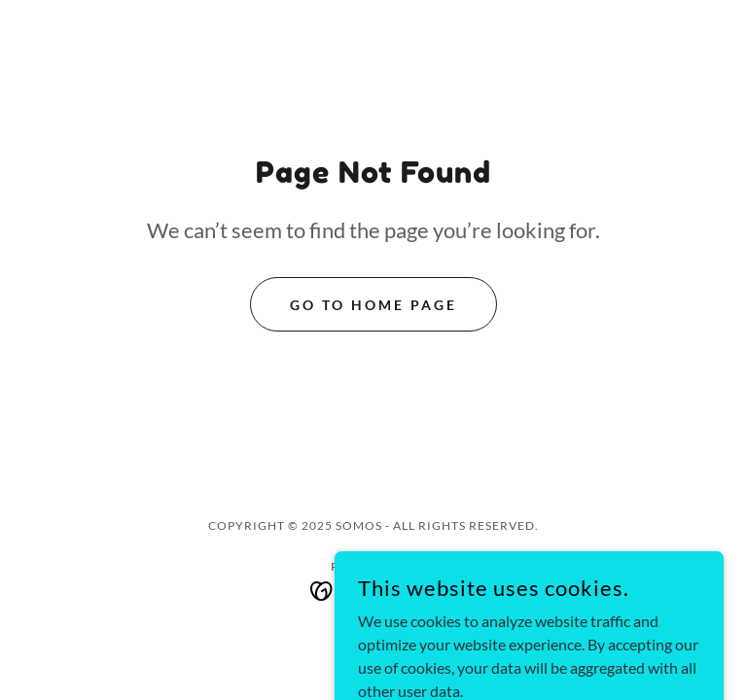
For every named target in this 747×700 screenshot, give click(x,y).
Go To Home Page (373, 305)
